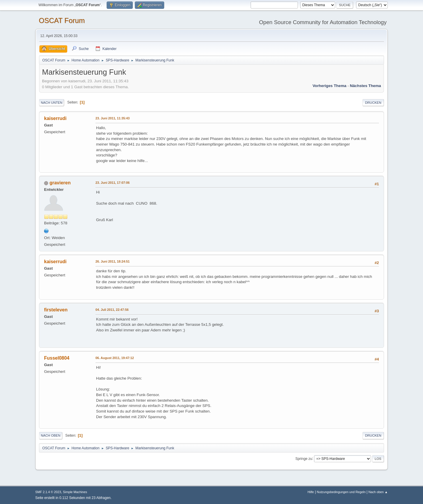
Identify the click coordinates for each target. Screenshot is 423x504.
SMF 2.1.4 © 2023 (48, 492)
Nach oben (51, 435)
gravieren (60, 183)
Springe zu (304, 458)
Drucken (373, 103)
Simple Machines (75, 492)
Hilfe (311, 492)
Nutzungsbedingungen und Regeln (341, 492)
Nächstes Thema (365, 86)
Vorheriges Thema (329, 86)
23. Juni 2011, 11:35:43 (113, 118)
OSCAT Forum (62, 20)
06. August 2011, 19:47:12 (115, 358)
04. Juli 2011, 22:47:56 (112, 310)
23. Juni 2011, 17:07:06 (113, 183)
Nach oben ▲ (378, 492)
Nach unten (52, 103)
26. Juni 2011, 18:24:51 (113, 261)
